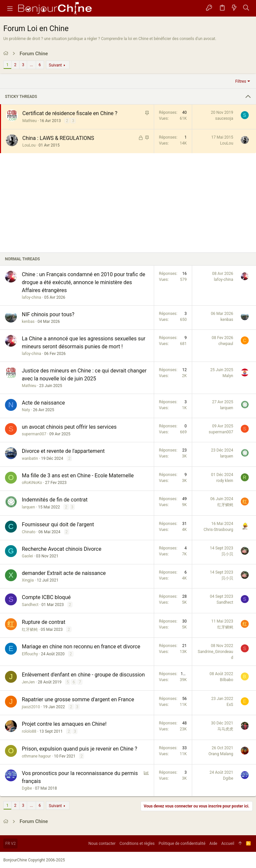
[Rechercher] (246, 8)
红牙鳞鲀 (225, 505)
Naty (26, 410)
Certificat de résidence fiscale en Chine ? (70, 113)
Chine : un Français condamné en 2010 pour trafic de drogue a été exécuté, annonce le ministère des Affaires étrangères (84, 282)
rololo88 (29, 731)
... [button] (31, 65)
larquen (227, 408)
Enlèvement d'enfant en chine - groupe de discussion (83, 675)
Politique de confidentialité (182, 844)
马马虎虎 (225, 729)
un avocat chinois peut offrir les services (69, 427)
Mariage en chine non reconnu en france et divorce (81, 647)
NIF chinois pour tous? (48, 314)
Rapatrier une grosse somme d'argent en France (78, 699)
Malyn (228, 376)
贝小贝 (227, 554)
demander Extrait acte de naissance (64, 573)
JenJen (28, 682)
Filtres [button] (241, 81)
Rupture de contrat (44, 622)
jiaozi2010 (31, 707)
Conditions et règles (137, 844)
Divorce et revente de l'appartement (63, 451)
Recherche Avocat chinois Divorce (62, 549)
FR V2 (10, 844)
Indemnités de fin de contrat (55, 500)
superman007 (34, 434)
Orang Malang (221, 754)
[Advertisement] (128, 203)
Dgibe (27, 788)
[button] (10, 8)
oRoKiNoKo (32, 483)
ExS (230, 705)
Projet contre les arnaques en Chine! (64, 724)
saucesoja (224, 118)
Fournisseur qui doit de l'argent (58, 524)
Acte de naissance (43, 403)
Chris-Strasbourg (218, 530)
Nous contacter (102, 844)
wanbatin (30, 458)
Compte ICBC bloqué (46, 597)
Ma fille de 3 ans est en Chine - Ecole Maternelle (78, 476)
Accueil (228, 844)
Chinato (29, 532)
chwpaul (226, 344)
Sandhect (30, 605)
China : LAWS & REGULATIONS (58, 138)
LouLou (29, 145)
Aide (213, 844)
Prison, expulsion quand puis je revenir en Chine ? (80, 749)
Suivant (55, 65)
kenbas (28, 322)
